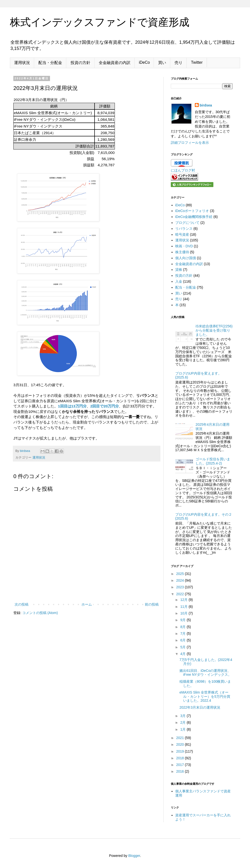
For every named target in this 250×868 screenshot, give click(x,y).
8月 (183, 627)
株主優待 (182, 252)
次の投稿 (22, 604)
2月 (183, 722)
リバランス (184, 229)
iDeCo (144, 62)
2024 (181, 580)
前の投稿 (152, 604)
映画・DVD (184, 246)
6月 (183, 640)
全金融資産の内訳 (115, 63)
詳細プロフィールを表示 (190, 143)
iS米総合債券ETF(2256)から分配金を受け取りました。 (214, 330)
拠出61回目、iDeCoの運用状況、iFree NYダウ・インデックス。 (205, 673)
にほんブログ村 (183, 170)
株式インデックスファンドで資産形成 (100, 22)
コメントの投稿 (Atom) (40, 613)
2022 (181, 594)
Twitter (197, 62)
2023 (181, 587)
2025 (181, 574)
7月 (183, 634)
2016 (181, 771)
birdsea (206, 105)
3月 (183, 716)
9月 (183, 620)
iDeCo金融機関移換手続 (194, 217)
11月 (184, 607)
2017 (181, 765)
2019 (181, 751)
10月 (184, 613)
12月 (184, 600)
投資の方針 (80, 63)
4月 (183, 654)
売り (178, 63)
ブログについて (187, 223)
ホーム (87, 604)
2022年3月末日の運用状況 (200, 707)
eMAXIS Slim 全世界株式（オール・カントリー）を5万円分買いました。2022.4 (205, 697)
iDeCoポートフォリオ (192, 211)
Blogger (134, 856)
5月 (183, 647)
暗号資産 (182, 234)
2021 (181, 738)
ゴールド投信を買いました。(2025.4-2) (213, 461)
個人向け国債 (186, 258)
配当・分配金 (50, 63)
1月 (183, 729)
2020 (181, 744)
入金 (179, 281)
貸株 (179, 270)
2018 (181, 758)
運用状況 (22, 63)
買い (162, 63)
